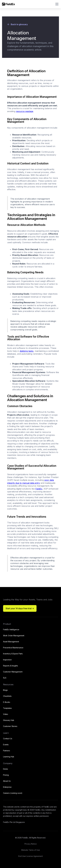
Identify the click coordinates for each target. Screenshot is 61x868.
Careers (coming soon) (13, 793)
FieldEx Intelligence (11, 630)
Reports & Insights (11, 666)
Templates (7, 708)
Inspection (7, 660)
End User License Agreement (30, 856)
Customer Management (13, 672)
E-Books (7, 702)
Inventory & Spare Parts (13, 654)
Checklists (7, 696)
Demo (6, 769)
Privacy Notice (31, 844)
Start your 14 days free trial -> (20, 608)
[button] (56, 4)
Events (6, 745)
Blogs (5, 690)
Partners (7, 751)
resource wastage (24, 111)
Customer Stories (10, 726)
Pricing (6, 775)
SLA (5, 678)
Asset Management (11, 642)
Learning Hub (9, 757)
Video (6, 714)
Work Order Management (14, 636)
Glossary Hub (9, 720)
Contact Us (8, 739)
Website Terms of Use (30, 850)
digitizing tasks (27, 351)
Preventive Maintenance (13, 648)
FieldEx (39, 489)
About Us (7, 781)
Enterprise (7, 787)
